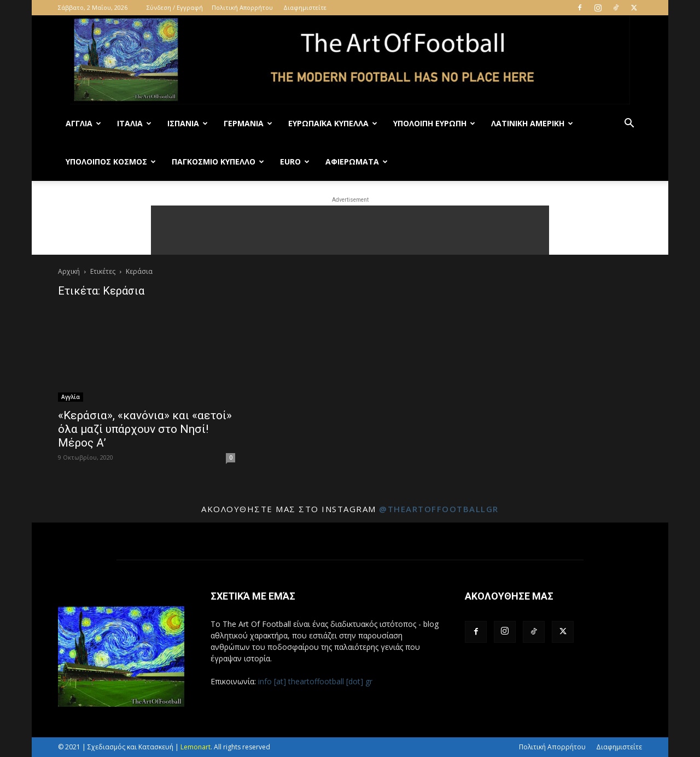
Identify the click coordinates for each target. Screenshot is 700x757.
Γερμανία (248, 123)
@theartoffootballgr (439, 509)
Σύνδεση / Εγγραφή (175, 7)
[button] (629, 124)
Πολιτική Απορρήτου (242, 7)
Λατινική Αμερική (532, 123)
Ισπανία (188, 123)
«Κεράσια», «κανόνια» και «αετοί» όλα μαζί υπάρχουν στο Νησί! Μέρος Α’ (145, 429)
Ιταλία (134, 123)
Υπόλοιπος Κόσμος (111, 162)
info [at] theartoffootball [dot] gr (315, 681)
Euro (295, 162)
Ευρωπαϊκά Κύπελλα (333, 123)
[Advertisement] (350, 230)
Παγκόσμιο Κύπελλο (218, 162)
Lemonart (196, 747)
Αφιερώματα (357, 162)
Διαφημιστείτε (305, 7)
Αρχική (69, 271)
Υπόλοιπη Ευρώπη (434, 123)
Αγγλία (83, 123)
